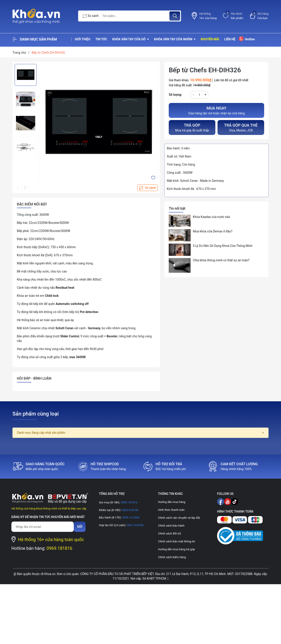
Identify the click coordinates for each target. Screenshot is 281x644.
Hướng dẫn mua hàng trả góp (177, 549)
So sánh (91, 16)
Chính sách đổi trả (169, 533)
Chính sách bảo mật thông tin (177, 541)
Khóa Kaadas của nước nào (211, 217)
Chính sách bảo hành (171, 526)
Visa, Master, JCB (241, 127)
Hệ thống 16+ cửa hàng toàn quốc (51, 540)
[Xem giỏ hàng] (259, 16)
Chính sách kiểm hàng (172, 557)
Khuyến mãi (210, 39)
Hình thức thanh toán (171, 510)
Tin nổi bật (177, 208)
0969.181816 (60, 548)
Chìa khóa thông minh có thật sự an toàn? (221, 260)
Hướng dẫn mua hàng (172, 502)
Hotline (247, 39)
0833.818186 (130, 510)
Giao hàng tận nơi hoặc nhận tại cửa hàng (216, 110)
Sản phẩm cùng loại (36, 414)
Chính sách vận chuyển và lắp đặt (179, 518)
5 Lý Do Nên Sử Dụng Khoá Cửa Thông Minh (223, 246)
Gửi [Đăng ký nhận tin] (80, 527)
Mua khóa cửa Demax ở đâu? (213, 231)
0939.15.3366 (130, 517)
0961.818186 (135, 525)
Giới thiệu (83, 39)
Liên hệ (230, 39)
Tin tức (101, 39)
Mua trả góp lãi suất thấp (192, 127)
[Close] (263, 433)
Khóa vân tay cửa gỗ (129, 39)
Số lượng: (175, 95)
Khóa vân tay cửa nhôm (174, 39)
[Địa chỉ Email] (43, 527)
